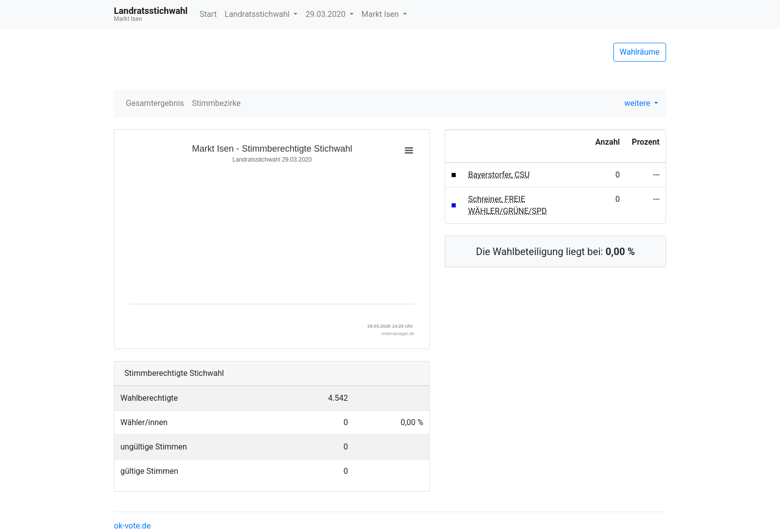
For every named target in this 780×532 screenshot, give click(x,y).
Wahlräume (640, 52)
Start (208, 14)
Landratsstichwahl (258, 14)
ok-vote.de (132, 526)
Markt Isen (381, 14)
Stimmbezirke (216, 103)
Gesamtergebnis (155, 103)
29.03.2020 (326, 14)
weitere (638, 103)
